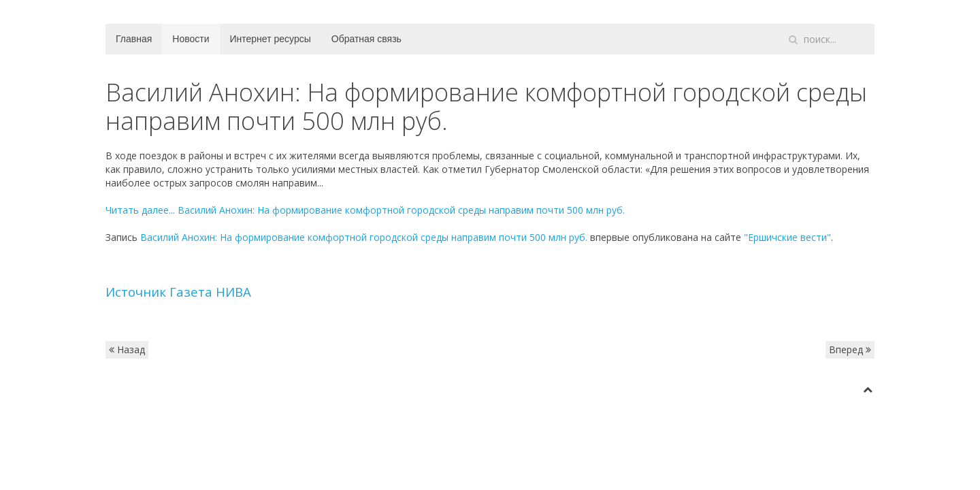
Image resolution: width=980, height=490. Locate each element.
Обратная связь (366, 39)
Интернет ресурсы (271, 39)
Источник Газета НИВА (178, 292)
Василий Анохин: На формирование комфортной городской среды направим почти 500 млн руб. (364, 237)
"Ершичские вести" (787, 237)
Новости (191, 39)
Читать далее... (365, 210)
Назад (127, 349)
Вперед (850, 349)
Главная (134, 39)
